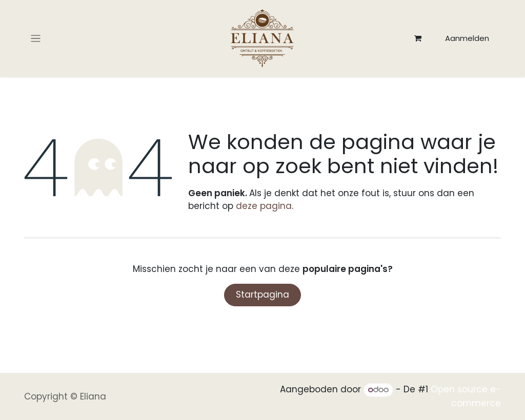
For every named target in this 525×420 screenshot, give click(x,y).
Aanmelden (467, 38)
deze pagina (264, 206)
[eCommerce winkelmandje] (418, 38)
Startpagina (262, 295)
